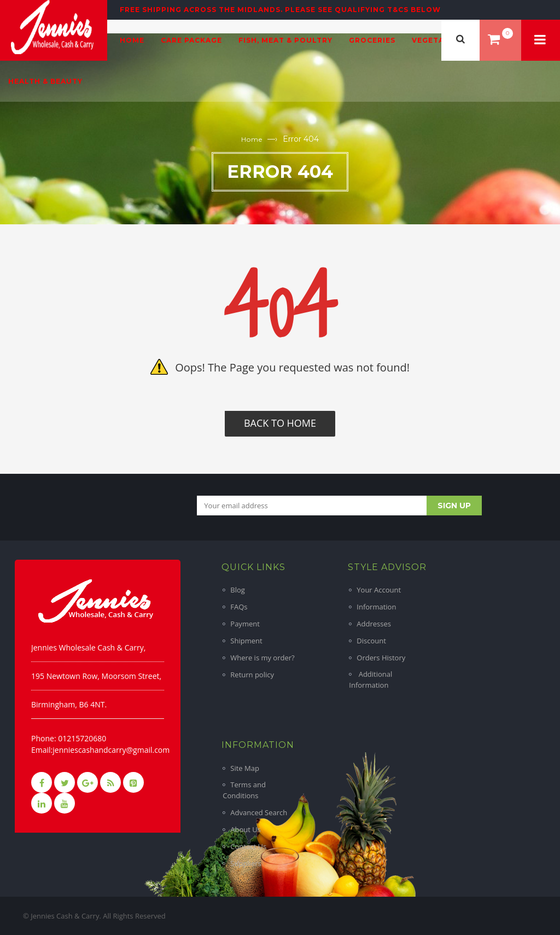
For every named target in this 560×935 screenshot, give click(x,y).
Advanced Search (259, 812)
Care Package (191, 40)
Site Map (245, 768)
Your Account (379, 590)
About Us (246, 829)
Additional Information (371, 680)
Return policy (252, 675)
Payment (245, 624)
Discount (371, 641)
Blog (238, 590)
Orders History (381, 658)
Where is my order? (262, 658)
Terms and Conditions (244, 790)
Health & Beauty (45, 81)
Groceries (372, 40)
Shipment (246, 641)
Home (132, 40)
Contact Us (248, 846)
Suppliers (246, 863)
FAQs (239, 607)
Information (376, 607)
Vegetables (438, 40)
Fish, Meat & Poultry (285, 40)
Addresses (374, 624)
